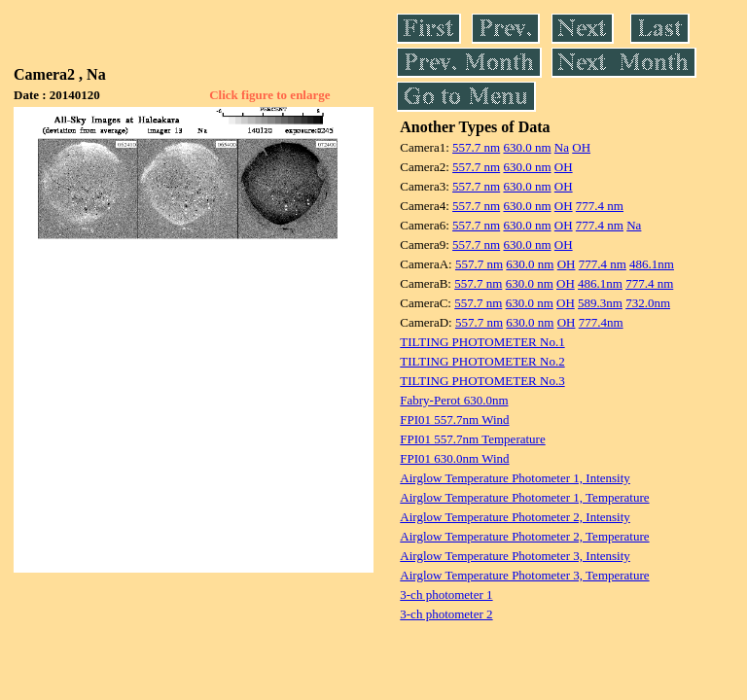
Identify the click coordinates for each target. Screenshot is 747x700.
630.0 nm (527, 147)
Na (562, 147)
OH (581, 147)
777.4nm (601, 322)
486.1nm (652, 264)
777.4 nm (600, 206)
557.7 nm (476, 147)
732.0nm (648, 303)
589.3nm (600, 303)
